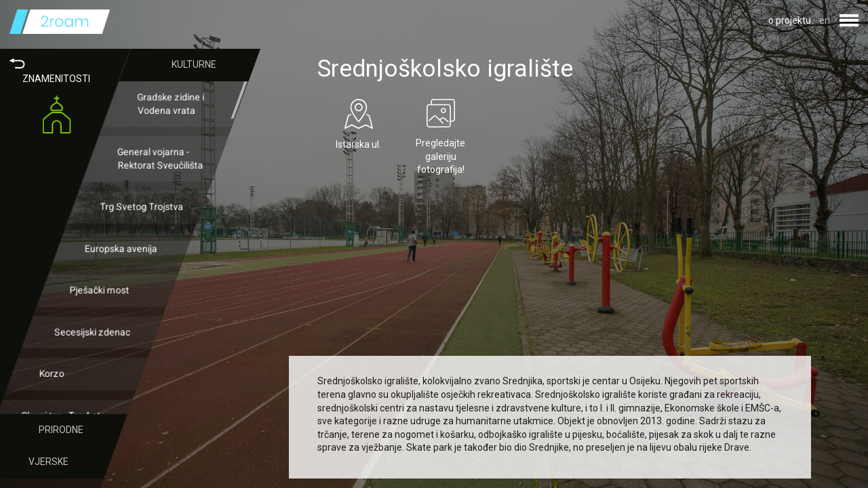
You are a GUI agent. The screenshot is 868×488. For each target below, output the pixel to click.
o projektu (790, 20)
